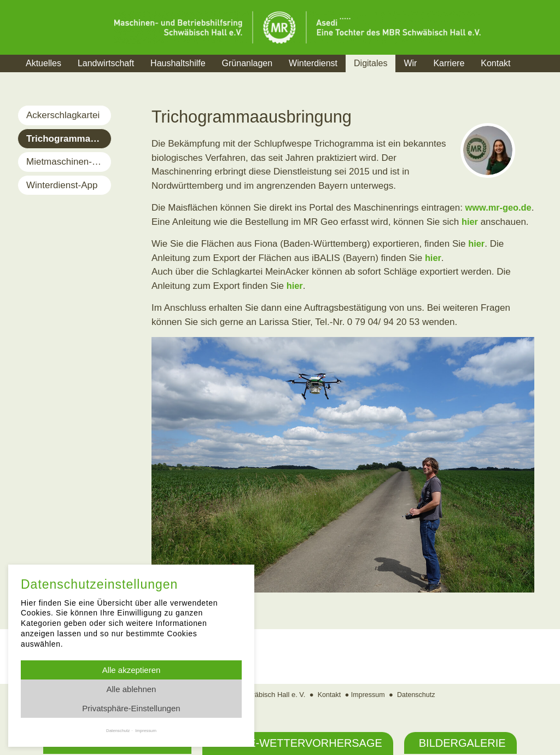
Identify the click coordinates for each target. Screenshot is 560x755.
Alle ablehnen (132, 689)
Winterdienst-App (62, 185)
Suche (539, 77)
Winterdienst (313, 63)
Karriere (449, 63)
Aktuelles (43, 63)
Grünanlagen (247, 63)
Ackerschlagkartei (63, 115)
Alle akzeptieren (132, 670)
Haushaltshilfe (178, 63)
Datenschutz (417, 695)
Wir (410, 63)
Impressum (367, 695)
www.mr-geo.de (500, 208)
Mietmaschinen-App (67, 162)
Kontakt (495, 63)
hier (470, 222)
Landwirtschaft (106, 63)
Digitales (371, 63)
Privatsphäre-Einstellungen (131, 708)
